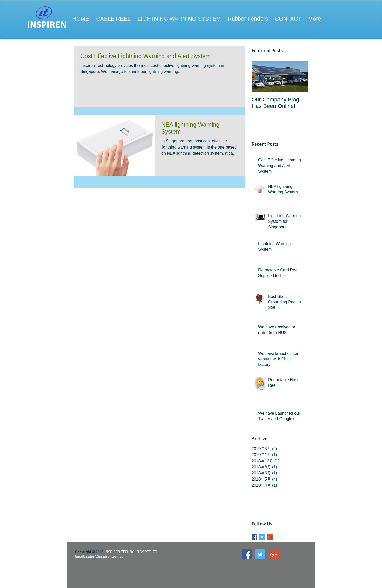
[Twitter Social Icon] (260, 554)
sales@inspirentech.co (105, 556)
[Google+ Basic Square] (270, 537)
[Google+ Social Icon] (274, 554)
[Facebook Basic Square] (255, 537)
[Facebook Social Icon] (247, 554)
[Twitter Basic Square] (262, 537)
